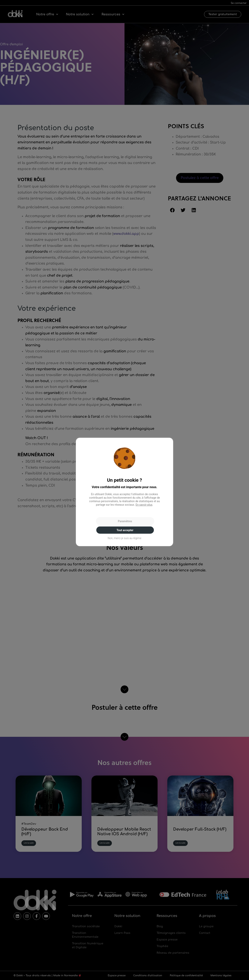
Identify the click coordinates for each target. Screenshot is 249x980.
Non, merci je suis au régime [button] (125, 538)
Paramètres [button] (125, 521)
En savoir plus (144, 505)
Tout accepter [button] (125, 530)
